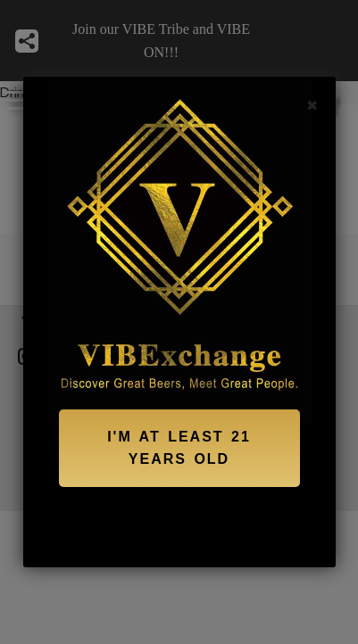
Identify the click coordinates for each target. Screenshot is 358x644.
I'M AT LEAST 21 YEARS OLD (179, 448)
